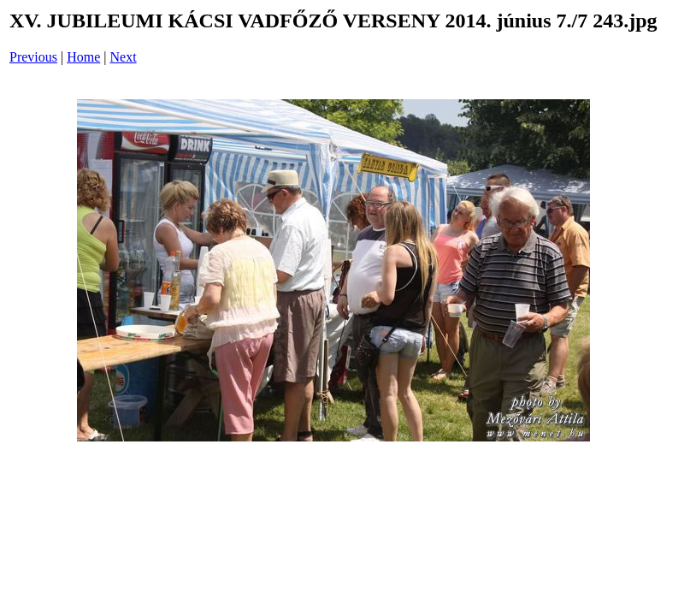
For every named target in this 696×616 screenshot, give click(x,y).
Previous (33, 57)
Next (124, 57)
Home (83, 57)
